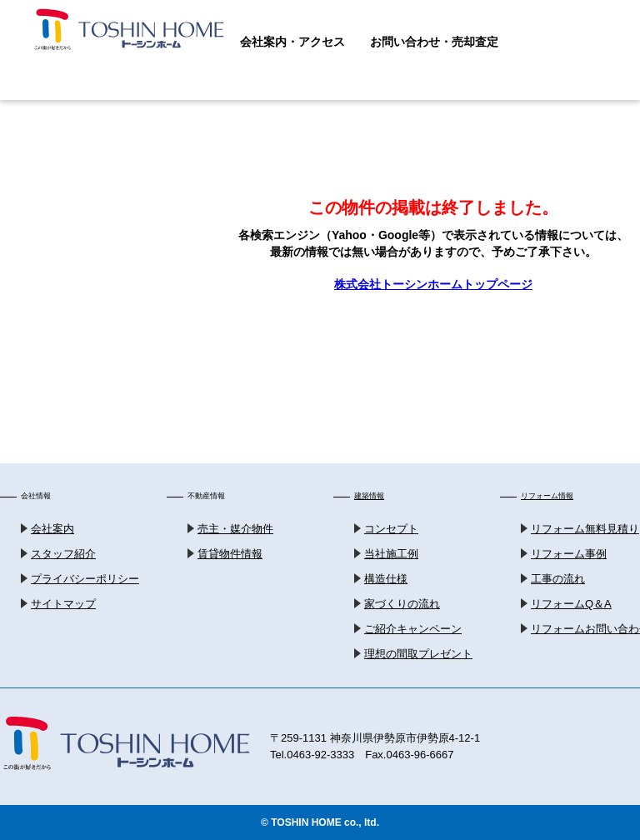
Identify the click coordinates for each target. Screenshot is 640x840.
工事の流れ (558, 579)
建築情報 (369, 496)
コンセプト (391, 529)
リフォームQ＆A (571, 604)
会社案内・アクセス (292, 42)
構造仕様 (386, 579)
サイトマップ (63, 604)
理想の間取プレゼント (418, 654)
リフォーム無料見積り (585, 529)
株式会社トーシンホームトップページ (433, 284)
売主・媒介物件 (235, 529)
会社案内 (52, 529)
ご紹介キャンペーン (413, 629)
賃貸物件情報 (230, 554)
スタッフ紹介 (63, 554)
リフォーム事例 (569, 554)
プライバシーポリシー (85, 579)
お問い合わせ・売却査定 (434, 42)
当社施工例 (391, 554)
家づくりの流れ (402, 604)
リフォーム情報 (547, 496)
